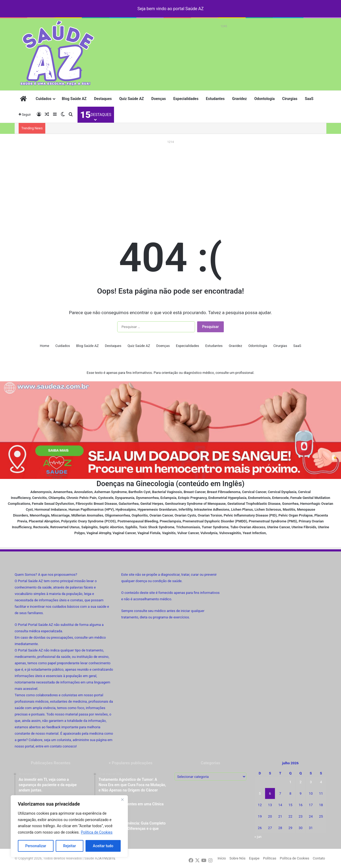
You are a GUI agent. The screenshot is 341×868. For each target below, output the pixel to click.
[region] (69, 826)
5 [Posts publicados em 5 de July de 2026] (260, 793)
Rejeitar (70, 846)
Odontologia (264, 99)
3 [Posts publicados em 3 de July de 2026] (311, 782)
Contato (319, 858)
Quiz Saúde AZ (131, 99)
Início (222, 858)
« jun (258, 837)
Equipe (254, 858)
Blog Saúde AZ (74, 99)
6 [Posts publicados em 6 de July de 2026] (270, 793)
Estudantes (215, 99)
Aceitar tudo (103, 846)
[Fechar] (122, 800)
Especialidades (186, 99)
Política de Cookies (97, 832)
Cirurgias (290, 99)
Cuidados (44, 99)
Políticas (270, 858)
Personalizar (36, 846)
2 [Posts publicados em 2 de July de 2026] (301, 782)
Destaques (103, 99)
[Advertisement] (224, 42)
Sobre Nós (237, 858)
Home (45, 346)
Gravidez (239, 99)
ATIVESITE (107, 858)
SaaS (309, 99)
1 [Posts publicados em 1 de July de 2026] (290, 782)
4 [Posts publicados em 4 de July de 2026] (321, 782)
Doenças (159, 99)
